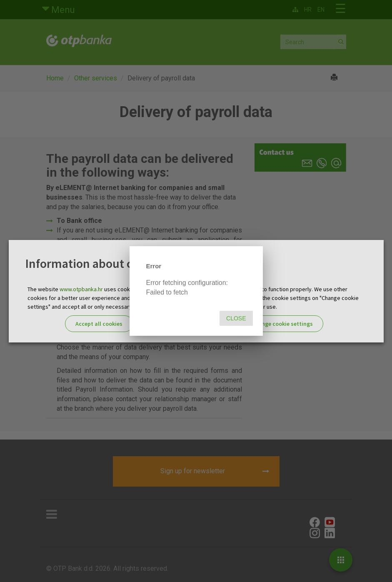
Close (236, 318)
